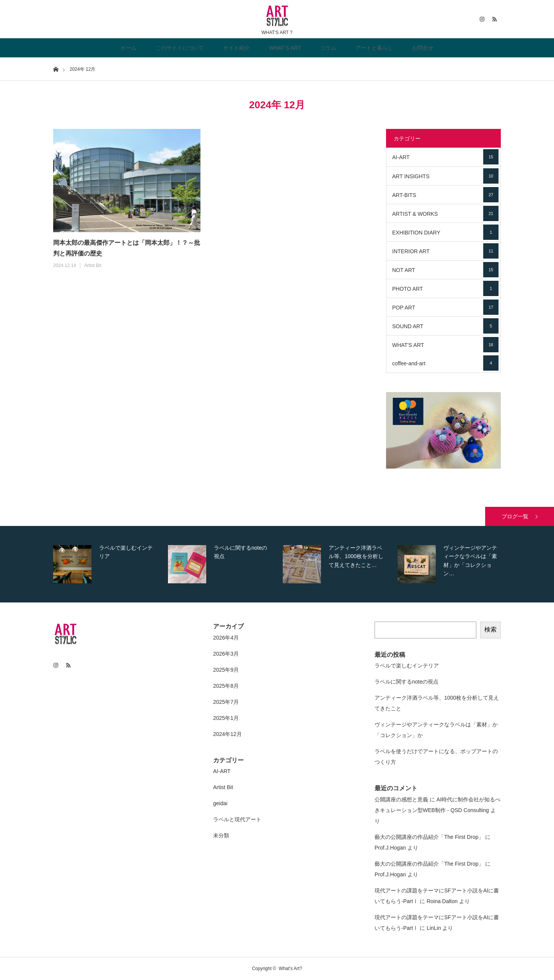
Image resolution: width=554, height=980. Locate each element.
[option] (109, 564)
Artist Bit (93, 265)
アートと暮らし (374, 48)
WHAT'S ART (445, 345)
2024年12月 (227, 734)
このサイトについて (180, 48)
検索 (490, 629)
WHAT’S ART (285, 48)
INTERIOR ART (445, 251)
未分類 (221, 835)
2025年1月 (226, 718)
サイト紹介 (236, 48)
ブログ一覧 (515, 516)
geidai (220, 803)
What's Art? (291, 969)
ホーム (129, 48)
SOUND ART (445, 326)
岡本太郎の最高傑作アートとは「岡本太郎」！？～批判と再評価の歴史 (127, 248)
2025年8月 (226, 686)
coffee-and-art (445, 363)
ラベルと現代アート (237, 819)
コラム (328, 48)
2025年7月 (226, 702)
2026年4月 (226, 638)
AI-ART (445, 157)
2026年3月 (226, 654)
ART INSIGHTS (445, 176)
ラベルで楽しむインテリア (407, 666)
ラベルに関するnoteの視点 (407, 682)
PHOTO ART (445, 288)
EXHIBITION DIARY (445, 232)
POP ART (445, 307)
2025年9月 (226, 670)
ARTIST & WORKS (445, 213)
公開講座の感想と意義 (401, 799)
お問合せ (423, 48)
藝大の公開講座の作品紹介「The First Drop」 (429, 837)
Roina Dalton (442, 901)
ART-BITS (445, 195)
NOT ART (445, 270)
